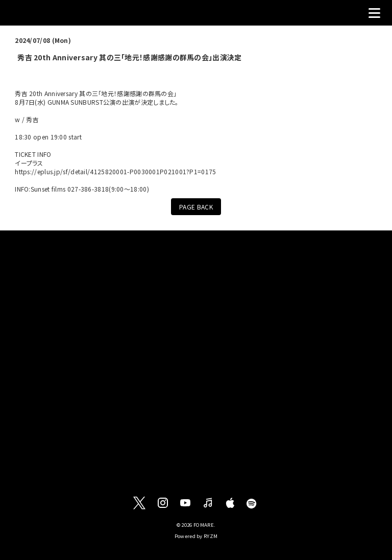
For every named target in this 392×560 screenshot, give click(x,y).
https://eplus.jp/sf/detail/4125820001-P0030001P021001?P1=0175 (115, 171)
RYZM (211, 536)
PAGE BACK (196, 207)
